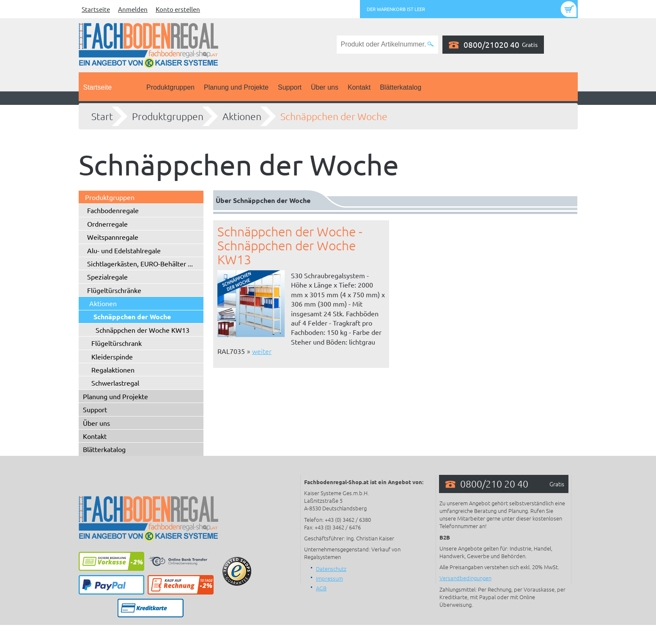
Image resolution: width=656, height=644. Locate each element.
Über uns (325, 87)
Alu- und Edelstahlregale (124, 250)
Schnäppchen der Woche (334, 116)
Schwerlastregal (115, 383)
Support (290, 87)
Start (102, 116)
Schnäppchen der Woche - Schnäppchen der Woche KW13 (290, 245)
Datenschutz (331, 569)
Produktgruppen (170, 87)
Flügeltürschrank (117, 343)
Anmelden (133, 9)
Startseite (96, 9)
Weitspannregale (113, 237)
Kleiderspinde (112, 356)
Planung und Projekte (236, 87)
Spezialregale (107, 277)
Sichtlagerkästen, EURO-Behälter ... (140, 263)
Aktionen (242, 116)
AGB (321, 588)
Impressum (329, 578)
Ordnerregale (107, 224)
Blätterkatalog (401, 87)
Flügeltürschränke (114, 290)
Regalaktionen (113, 370)
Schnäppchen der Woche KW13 (143, 330)
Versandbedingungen (465, 578)
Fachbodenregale (113, 210)
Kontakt (359, 87)
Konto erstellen (178, 9)
